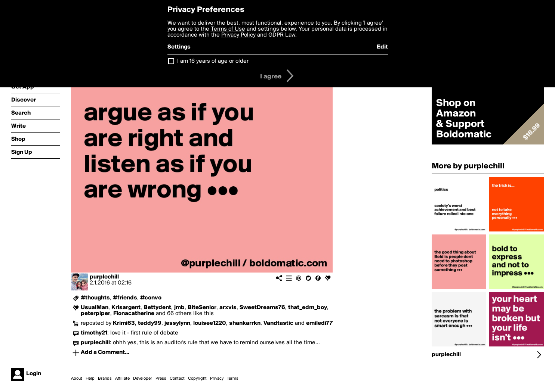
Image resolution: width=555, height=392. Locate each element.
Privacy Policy (238, 35)
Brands (105, 379)
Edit (382, 47)
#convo (151, 298)
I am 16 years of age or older (213, 61)
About (77, 379)
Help (90, 379)
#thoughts (95, 298)
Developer (143, 379)
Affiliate (122, 379)
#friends (125, 298)
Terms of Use (228, 29)
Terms (233, 379)
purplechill (104, 277)
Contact (177, 379)
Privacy (217, 379)
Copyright (197, 379)
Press (161, 379)
